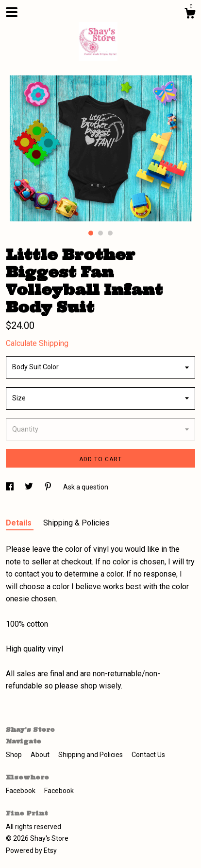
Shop (15, 755)
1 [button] (91, 233)
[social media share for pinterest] (49, 487)
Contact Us (148, 755)
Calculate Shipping (37, 343)
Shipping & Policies (76, 523)
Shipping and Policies (91, 755)
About (41, 755)
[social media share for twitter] (30, 487)
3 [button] (110, 233)
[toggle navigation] (12, 12)
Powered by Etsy (31, 850)
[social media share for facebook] (10, 487)
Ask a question (86, 487)
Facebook (21, 791)
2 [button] (100, 233)
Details (20, 523)
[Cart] (190, 15)
